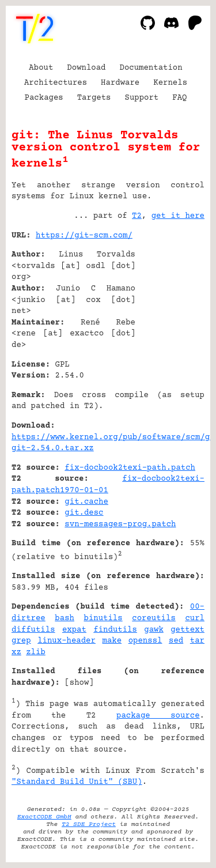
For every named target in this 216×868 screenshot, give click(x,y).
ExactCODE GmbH (44, 817)
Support (141, 98)
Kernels (170, 83)
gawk (154, 630)
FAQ (179, 98)
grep (21, 641)
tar (197, 641)
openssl (145, 641)
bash (65, 618)
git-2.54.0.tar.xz (53, 448)
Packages (44, 98)
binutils (103, 618)
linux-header (67, 641)
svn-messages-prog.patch (120, 524)
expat (74, 630)
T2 (137, 216)
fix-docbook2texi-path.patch (130, 468)
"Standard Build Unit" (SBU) (77, 782)
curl (195, 618)
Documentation (151, 68)
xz (16, 652)
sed (176, 641)
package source (158, 716)
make (112, 641)
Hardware (120, 83)
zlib (36, 652)
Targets (94, 98)
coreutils (154, 618)
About (41, 68)
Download (86, 68)
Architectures (56, 83)
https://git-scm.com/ (84, 236)
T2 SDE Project (89, 824)
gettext (187, 630)
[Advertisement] (170, 305)
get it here (178, 216)
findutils (115, 630)
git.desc (84, 513)
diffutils (33, 630)
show (79, 683)
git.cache (86, 502)
